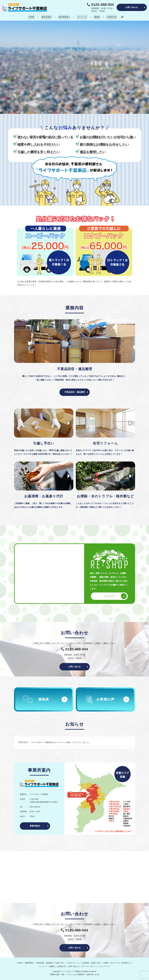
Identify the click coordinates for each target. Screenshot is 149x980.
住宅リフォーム (74, 963)
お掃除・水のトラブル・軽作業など (117, 963)
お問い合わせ (132, 7)
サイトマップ (105, 966)
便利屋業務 (64, 17)
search (121, 17)
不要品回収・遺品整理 (75, 392)
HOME (32, 17)
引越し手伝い (60, 963)
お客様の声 (111, 17)
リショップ (82, 17)
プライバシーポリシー (89, 966)
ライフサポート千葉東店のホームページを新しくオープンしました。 (61, 742)
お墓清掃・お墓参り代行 (91, 963)
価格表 (97, 17)
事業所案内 (47, 17)
